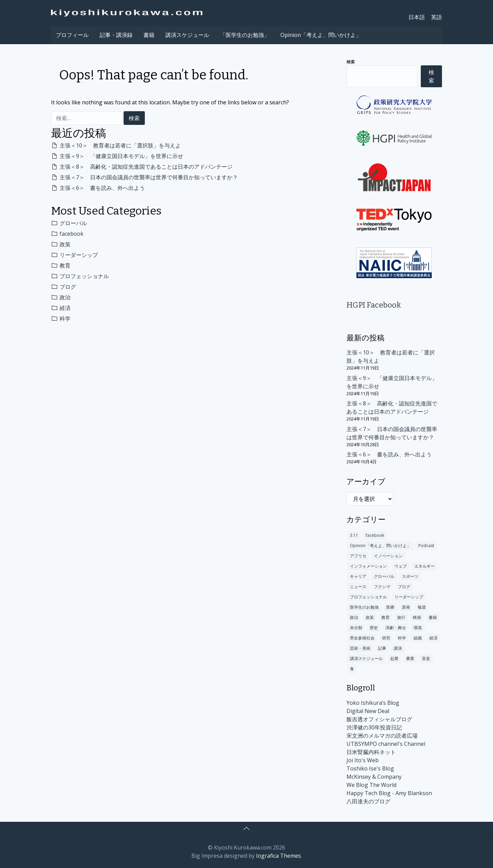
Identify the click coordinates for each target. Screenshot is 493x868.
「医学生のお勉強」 (245, 35)
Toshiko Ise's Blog (370, 768)
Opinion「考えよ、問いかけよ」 (321, 35)
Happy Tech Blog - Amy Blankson (389, 793)
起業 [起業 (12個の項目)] (394, 658)
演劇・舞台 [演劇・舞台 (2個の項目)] (396, 628)
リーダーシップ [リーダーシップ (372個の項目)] (409, 597)
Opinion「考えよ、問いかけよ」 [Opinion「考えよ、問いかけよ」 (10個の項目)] (380, 546)
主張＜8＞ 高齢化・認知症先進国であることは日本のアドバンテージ (146, 167)
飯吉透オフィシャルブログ (379, 719)
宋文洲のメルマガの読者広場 (382, 736)
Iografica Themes (279, 856)
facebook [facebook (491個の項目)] (375, 535)
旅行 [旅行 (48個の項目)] (401, 617)
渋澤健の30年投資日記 (374, 727)
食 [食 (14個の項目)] (352, 669)
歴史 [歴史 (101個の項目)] (374, 628)
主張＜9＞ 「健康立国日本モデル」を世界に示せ (121, 156)
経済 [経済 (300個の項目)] (433, 638)
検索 (351, 62)
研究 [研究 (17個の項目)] (386, 638)
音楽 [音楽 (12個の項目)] (426, 658)
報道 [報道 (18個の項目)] (422, 607)
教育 (65, 265)
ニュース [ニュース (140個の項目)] (358, 587)
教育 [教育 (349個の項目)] (385, 617)
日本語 (417, 17)
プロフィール (72, 35)
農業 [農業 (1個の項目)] (410, 658)
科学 (65, 319)
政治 (65, 297)
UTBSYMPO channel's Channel (386, 744)
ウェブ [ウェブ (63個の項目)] (401, 566)
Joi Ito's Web (363, 760)
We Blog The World (371, 785)
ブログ (68, 287)
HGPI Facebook (374, 305)
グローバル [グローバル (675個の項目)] (384, 576)
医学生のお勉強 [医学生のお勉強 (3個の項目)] (364, 607)
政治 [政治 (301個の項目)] (354, 617)
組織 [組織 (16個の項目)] (418, 638)
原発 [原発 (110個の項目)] (406, 607)
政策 (65, 244)
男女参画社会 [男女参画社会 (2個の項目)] (362, 638)
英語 (437, 17)
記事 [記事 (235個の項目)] (382, 648)
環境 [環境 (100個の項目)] (418, 628)
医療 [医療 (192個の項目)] (390, 607)
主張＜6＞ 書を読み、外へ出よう (102, 188)
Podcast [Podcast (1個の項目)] (426, 546)
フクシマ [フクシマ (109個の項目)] (382, 587)
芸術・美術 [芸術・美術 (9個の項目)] (360, 648)
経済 (65, 308)
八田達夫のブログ (368, 801)
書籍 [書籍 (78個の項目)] (433, 617)
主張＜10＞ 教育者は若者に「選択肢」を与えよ (120, 145)
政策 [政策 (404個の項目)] (370, 617)
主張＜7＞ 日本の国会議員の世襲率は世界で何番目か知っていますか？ (149, 177)
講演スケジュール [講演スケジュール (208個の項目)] (366, 658)
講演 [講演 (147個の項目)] (398, 648)
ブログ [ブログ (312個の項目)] (404, 587)
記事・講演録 (116, 35)
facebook (72, 234)
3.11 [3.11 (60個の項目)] (354, 535)
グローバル (73, 223)
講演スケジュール (187, 35)
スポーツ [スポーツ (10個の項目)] (410, 576)
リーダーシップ (79, 255)
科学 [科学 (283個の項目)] (402, 638)
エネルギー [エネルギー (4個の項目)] (425, 566)
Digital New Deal (368, 711)
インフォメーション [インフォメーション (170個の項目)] (368, 566)
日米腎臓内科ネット (371, 752)
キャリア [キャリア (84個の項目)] (358, 576)
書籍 (149, 35)
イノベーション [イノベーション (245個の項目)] (388, 556)
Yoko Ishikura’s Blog (373, 703)
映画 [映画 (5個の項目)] (417, 617)
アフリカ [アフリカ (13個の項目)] (358, 556)
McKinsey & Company (374, 777)
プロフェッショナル (84, 276)
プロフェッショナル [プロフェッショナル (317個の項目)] (368, 597)
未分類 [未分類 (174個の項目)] (356, 628)
